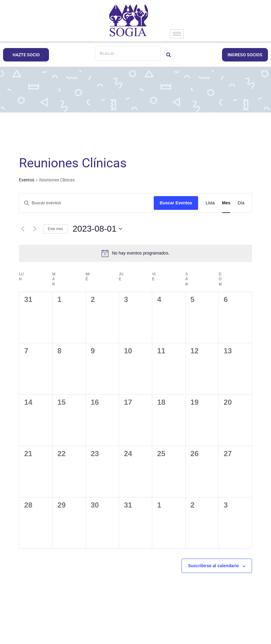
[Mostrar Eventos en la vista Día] (241, 203)
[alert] (135, 253)
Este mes (55, 229)
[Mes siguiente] (35, 229)
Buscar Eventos (176, 203)
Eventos (27, 180)
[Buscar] (128, 53)
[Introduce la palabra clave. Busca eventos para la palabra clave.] (87, 203)
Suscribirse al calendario (213, 566)
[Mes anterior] (23, 229)
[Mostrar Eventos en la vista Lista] (210, 203)
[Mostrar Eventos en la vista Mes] (226, 203)
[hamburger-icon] (177, 34)
